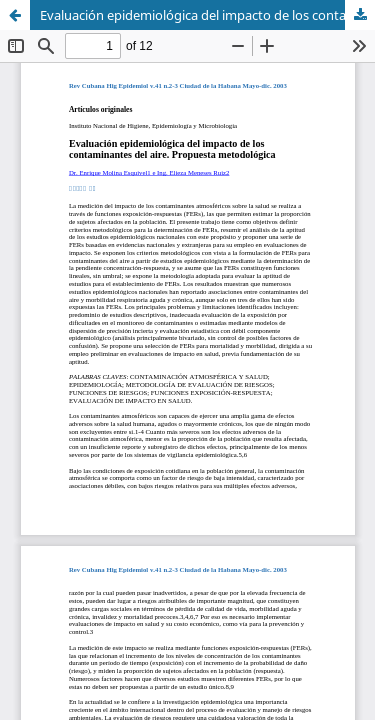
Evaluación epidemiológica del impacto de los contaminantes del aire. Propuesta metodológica (207, 15)
